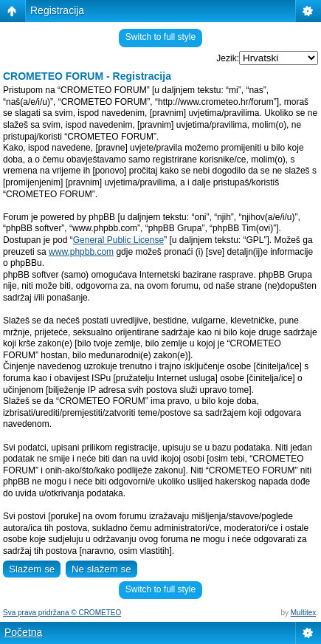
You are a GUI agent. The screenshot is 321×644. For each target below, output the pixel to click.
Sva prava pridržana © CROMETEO (62, 613)
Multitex (303, 613)
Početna (23, 632)
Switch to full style (160, 37)
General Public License (118, 240)
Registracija (57, 10)
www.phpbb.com (81, 252)
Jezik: (228, 58)
